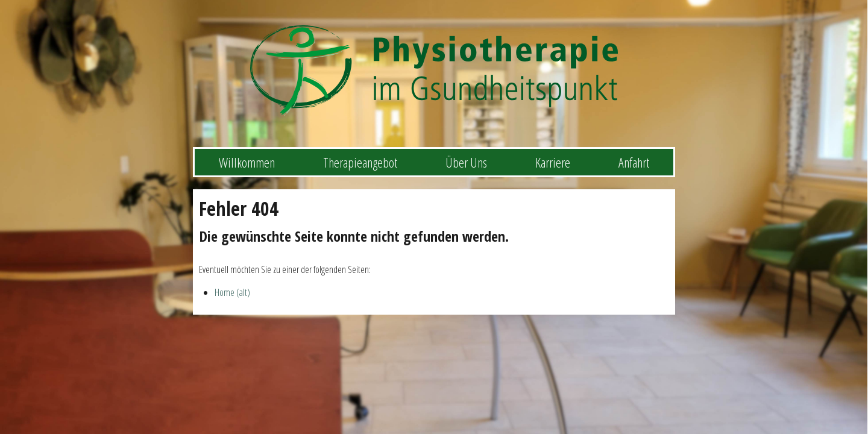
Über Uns (466, 162)
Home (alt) (232, 292)
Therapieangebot (360, 162)
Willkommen (247, 162)
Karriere (553, 162)
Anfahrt (634, 162)
